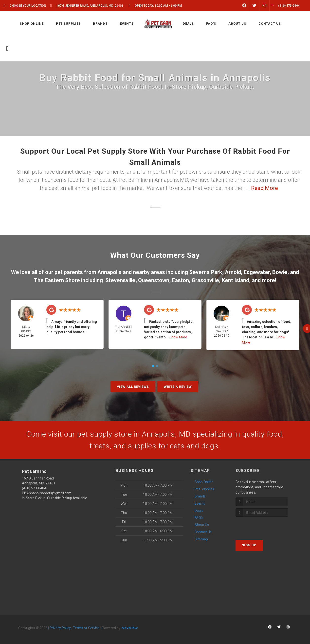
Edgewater (257, 272)
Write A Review (178, 387)
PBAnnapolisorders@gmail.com (47, 493)
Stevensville (120, 280)
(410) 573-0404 (34, 488)
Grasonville (205, 280)
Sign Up (249, 545)
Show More (178, 337)
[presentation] (262, 526)
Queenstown (154, 280)
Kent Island (235, 280)
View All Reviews (133, 387)
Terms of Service (86, 628)
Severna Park (206, 272)
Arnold (233, 272)
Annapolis (109, 272)
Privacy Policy (60, 628)
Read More (264, 188)
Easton (180, 280)
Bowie (280, 272)
